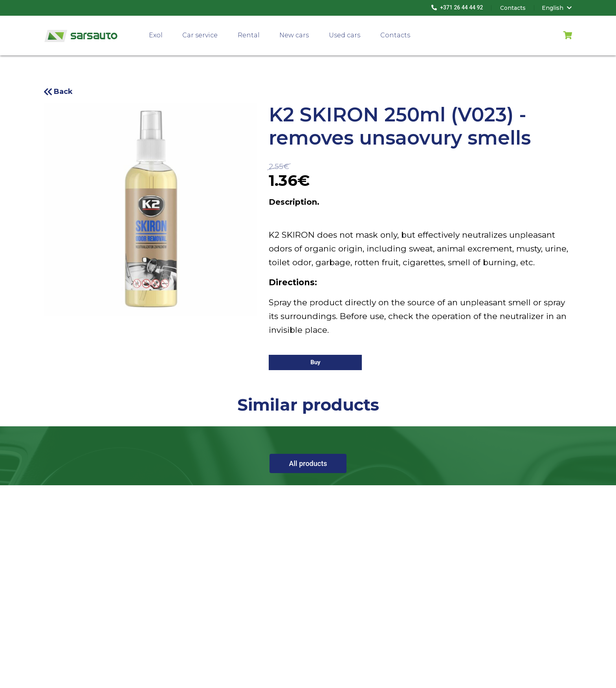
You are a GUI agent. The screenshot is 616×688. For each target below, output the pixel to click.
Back (63, 92)
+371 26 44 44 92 (457, 7)
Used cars (345, 35)
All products (308, 463)
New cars (294, 35)
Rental (249, 35)
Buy (315, 362)
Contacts (395, 35)
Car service (200, 35)
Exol (156, 35)
